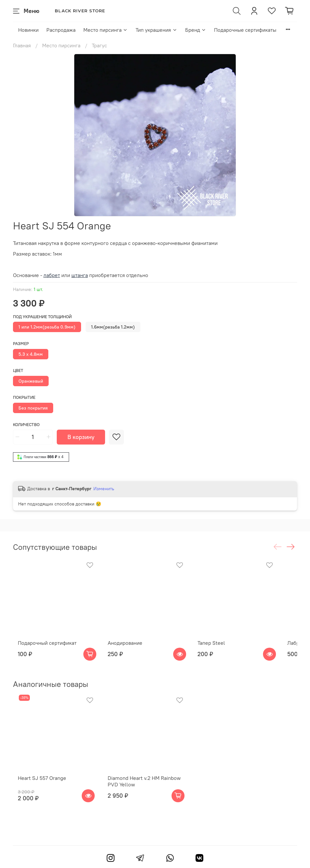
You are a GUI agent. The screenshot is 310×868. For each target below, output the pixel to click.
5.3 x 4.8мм (31, 354)
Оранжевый (31, 381)
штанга (80, 275)
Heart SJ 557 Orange (37, 795)
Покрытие (24, 397)
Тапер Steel (224, 652)
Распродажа (61, 30)
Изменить (104, 489)
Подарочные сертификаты (245, 30)
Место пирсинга (106, 30)
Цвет (18, 370)
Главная (22, 45)
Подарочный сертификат (42, 652)
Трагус (99, 45)
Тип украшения (156, 30)
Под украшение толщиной (42, 317)
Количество (26, 425)
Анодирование (129, 652)
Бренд (196, 30)
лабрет (52, 275)
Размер (21, 344)
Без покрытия (33, 408)
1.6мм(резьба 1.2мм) (113, 327)
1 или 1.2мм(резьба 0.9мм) (47, 327)
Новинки (28, 30)
